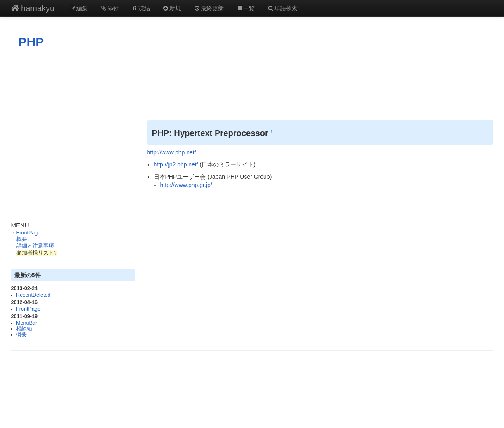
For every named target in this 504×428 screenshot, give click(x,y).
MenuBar (27, 323)
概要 (22, 239)
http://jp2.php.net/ (176, 164)
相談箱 (24, 329)
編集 (78, 8)
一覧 (246, 8)
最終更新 (209, 8)
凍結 (141, 8)
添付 (110, 8)
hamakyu (33, 8)
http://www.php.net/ (172, 152)
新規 (172, 8)
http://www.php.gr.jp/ (186, 185)
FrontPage (29, 233)
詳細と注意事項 (35, 246)
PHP (31, 42)
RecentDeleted (33, 295)
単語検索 (282, 8)
